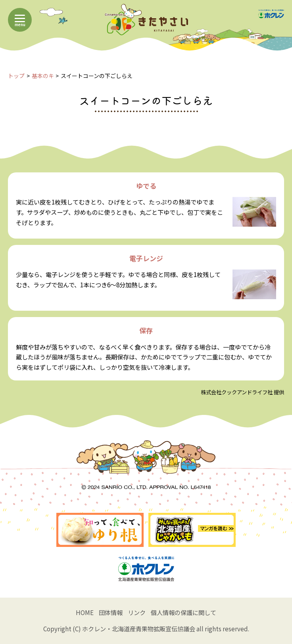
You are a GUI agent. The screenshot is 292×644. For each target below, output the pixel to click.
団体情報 (111, 612)
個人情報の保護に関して (183, 612)
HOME (85, 612)
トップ (16, 76)
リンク (137, 612)
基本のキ (43, 76)
